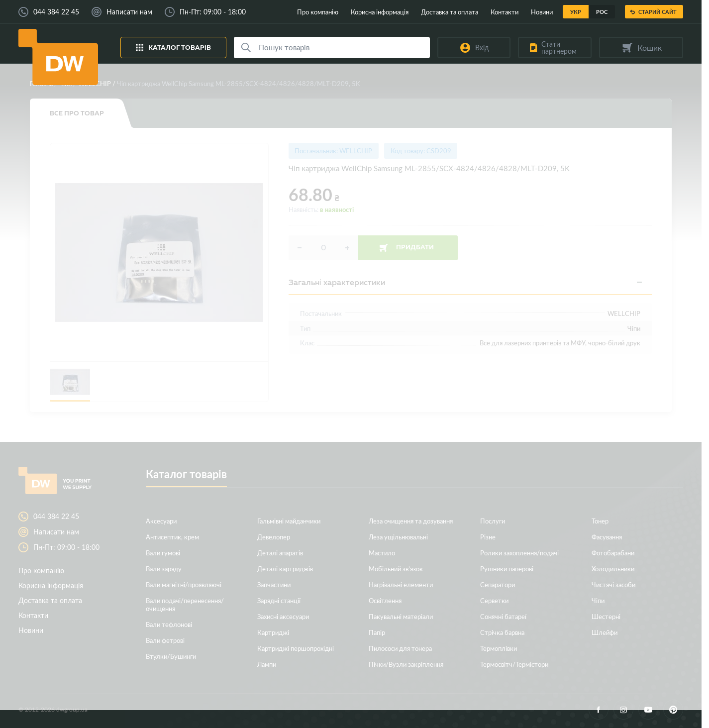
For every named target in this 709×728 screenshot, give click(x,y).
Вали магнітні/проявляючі (184, 584)
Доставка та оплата (450, 12)
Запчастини (274, 584)
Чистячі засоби (613, 584)
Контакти (505, 12)
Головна (41, 83)
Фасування (607, 537)
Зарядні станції (279, 600)
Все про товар (77, 113)
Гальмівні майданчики (289, 521)
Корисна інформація (380, 12)
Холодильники (613, 569)
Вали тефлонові (169, 624)
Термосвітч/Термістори (514, 664)
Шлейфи (605, 632)
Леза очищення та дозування (411, 521)
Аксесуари (161, 521)
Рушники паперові (507, 569)
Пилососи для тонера (400, 648)
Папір (377, 632)
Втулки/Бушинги (171, 656)
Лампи (267, 664)
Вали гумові (163, 553)
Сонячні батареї (503, 616)
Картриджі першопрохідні (296, 648)
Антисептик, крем (172, 537)
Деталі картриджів (285, 569)
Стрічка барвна (502, 632)
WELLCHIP (95, 83)
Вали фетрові (165, 640)
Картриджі (273, 632)
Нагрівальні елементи (401, 584)
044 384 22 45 (56, 12)
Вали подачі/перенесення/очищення (185, 604)
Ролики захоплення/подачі (519, 553)
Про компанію (318, 12)
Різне (488, 537)
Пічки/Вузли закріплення (406, 664)
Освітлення (385, 600)
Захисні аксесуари (283, 616)
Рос (602, 12)
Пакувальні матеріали (401, 616)
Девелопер (274, 537)
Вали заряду (164, 569)
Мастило (382, 553)
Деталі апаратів (280, 553)
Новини (542, 12)
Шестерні (606, 616)
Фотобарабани (613, 553)
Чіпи (65, 83)
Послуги (493, 521)
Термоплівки (499, 648)
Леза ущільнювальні (398, 537)
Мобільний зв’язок (396, 569)
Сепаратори (498, 584)
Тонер (600, 521)
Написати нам (129, 12)
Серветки (494, 600)
